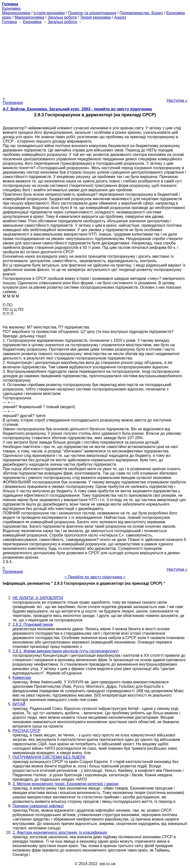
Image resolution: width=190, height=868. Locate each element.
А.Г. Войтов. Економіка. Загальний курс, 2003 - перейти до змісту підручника (77, 109)
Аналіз (120, 17)
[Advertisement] (95, 59)
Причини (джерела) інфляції (38, 806)
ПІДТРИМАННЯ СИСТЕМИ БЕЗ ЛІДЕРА (49, 757)
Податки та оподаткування (92, 13)
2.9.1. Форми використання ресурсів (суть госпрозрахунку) (66, 651)
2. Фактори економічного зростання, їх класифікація (60, 832)
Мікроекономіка (16, 13)
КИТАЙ (19, 704)
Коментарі (22, 678)
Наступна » (177, 100)
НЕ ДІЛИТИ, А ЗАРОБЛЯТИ (38, 598)
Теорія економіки (95, 17)
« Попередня (13, 100)
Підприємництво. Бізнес (141, 13)
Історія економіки (49, 13)
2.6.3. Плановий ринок (33, 624)
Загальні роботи (62, 17)
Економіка (11, 8)
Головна (9, 22)
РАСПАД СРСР (27, 731)
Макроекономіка (29, 17)
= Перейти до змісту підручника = (95, 577)
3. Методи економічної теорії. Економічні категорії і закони (65, 784)
